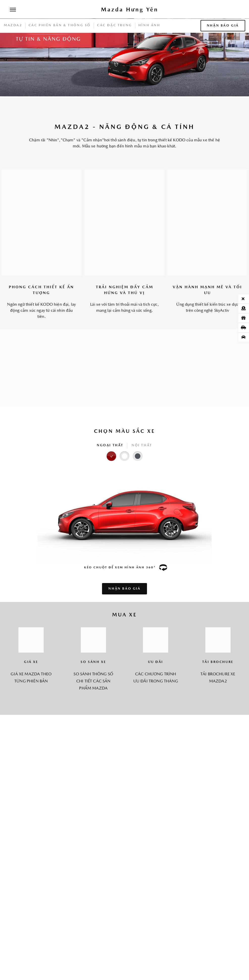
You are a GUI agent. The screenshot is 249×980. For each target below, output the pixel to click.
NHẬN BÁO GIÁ (223, 26)
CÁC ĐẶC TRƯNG (115, 25)
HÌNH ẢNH (149, 25)
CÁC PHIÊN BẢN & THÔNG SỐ (60, 25)
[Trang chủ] (130, 10)
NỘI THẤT (142, 445)
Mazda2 (13, 25)
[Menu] (13, 10)
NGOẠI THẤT (110, 445)
